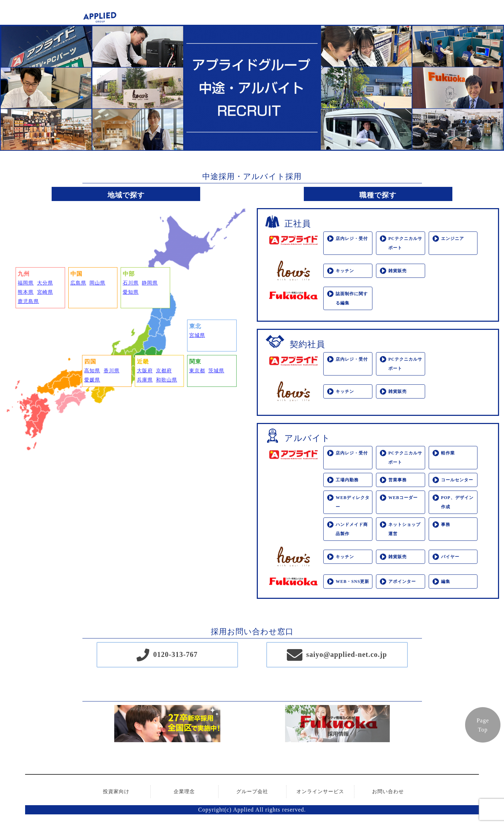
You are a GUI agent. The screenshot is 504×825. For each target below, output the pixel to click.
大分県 (45, 283)
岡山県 (97, 283)
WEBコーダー (403, 498)
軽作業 (448, 453)
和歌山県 (167, 380)
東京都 (197, 371)
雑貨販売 (398, 271)
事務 (446, 525)
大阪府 (145, 371)
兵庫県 (145, 380)
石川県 (131, 283)
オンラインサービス (320, 792)
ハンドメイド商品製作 (352, 529)
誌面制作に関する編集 (352, 298)
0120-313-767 (175, 654)
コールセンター (457, 480)
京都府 (164, 371)
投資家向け (116, 792)
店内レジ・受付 (352, 239)
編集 (446, 581)
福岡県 (26, 283)
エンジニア (453, 239)
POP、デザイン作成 (457, 502)
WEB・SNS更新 (352, 581)
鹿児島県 (28, 301)
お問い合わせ (388, 792)
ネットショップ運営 (404, 529)
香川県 (112, 371)
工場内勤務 (347, 480)
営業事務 (398, 480)
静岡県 (150, 283)
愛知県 (131, 292)
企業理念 (184, 792)
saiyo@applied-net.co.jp (347, 654)
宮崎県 (45, 292)
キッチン (345, 271)
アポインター (402, 581)
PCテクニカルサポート (405, 243)
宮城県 (197, 335)
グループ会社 (252, 792)
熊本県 (26, 292)
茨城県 (216, 371)
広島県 (78, 283)
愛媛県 (92, 380)
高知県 (92, 371)
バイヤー (450, 557)
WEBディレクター (353, 502)
